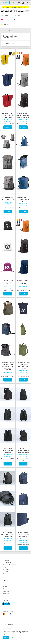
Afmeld (12, 637)
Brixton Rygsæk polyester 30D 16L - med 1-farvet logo (8, 198)
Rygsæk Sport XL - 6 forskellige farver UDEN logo (23, 282)
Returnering (6, 569)
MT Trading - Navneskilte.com (10, 565)
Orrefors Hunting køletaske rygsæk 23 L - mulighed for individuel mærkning (8, 366)
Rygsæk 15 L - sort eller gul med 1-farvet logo (8, 115)
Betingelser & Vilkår (8, 567)
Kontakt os (6, 571)
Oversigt (5, 574)
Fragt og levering (7, 562)
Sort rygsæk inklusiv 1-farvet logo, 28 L (8, 450)
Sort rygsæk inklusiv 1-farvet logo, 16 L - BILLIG (23, 450)
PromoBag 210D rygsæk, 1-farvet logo (8, 282)
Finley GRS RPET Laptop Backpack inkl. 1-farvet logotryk (23, 535)
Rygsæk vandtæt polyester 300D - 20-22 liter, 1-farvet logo (23, 199)
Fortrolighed (6, 560)
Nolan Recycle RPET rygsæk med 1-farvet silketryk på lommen (23, 365)
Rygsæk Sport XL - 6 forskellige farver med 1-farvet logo (23, 115)
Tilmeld (6, 637)
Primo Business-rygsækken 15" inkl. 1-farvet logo (8, 534)
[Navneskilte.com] (15, 10)
